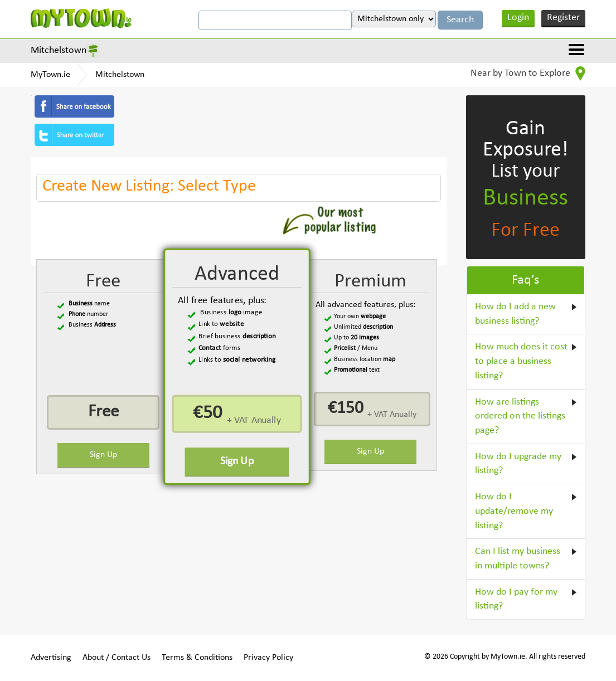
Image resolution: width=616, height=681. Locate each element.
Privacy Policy (268, 658)
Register (563, 18)
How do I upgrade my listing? (518, 464)
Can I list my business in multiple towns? (518, 559)
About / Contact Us (117, 658)
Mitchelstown (59, 50)
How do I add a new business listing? (515, 314)
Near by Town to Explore (528, 74)
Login (518, 18)
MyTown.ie (50, 75)
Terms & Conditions (197, 658)
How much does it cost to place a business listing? (521, 361)
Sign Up (103, 455)
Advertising (51, 658)
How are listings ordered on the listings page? (520, 416)
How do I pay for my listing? (516, 599)
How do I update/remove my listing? (514, 511)
